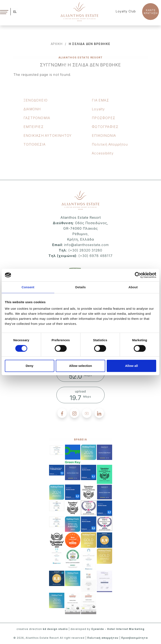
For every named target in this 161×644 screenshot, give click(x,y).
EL (15, 12)
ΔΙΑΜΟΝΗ (32, 109)
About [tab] (133, 287)
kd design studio (55, 629)
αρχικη (57, 44)
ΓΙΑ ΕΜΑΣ (100, 100)
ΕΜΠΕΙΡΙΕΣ (34, 127)
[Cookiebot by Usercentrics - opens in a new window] (138, 275)
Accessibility (103, 153)
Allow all (132, 366)
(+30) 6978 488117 (95, 256)
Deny (29, 366)
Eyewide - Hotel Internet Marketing (118, 629)
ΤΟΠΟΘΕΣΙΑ (34, 144)
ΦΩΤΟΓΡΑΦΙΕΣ (105, 127)
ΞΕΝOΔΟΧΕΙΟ (36, 100)
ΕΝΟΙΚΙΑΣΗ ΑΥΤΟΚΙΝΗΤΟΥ (48, 136)
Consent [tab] (28, 287)
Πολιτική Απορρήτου (110, 144)
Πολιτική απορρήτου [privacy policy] (103, 638)
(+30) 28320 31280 (85, 250)
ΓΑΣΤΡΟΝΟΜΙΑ (37, 118)
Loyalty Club (126, 11)
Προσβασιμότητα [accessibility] (134, 638)
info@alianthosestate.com (86, 245)
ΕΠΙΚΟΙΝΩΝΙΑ (104, 136)
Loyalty (98, 109)
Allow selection (80, 366)
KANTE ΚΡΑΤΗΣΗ (151, 12)
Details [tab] (80, 287)
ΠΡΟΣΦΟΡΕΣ (104, 118)
